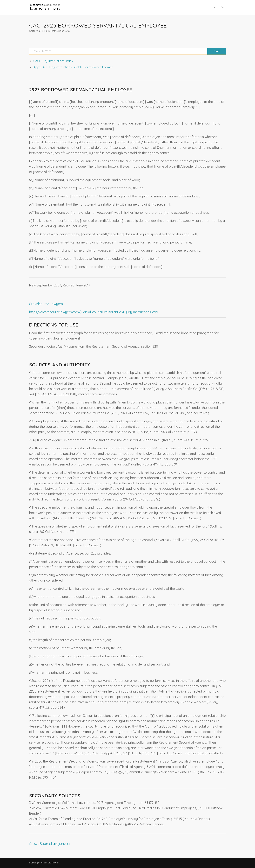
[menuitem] (215, 7)
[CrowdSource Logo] (45, 7)
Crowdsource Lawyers (46, 304)
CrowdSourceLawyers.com (51, 844)
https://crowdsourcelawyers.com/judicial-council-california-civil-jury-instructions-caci (94, 312)
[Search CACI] (127, 51)
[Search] (223, 7)
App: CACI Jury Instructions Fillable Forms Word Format (73, 67)
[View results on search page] (217, 51)
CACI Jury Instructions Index (53, 61)
